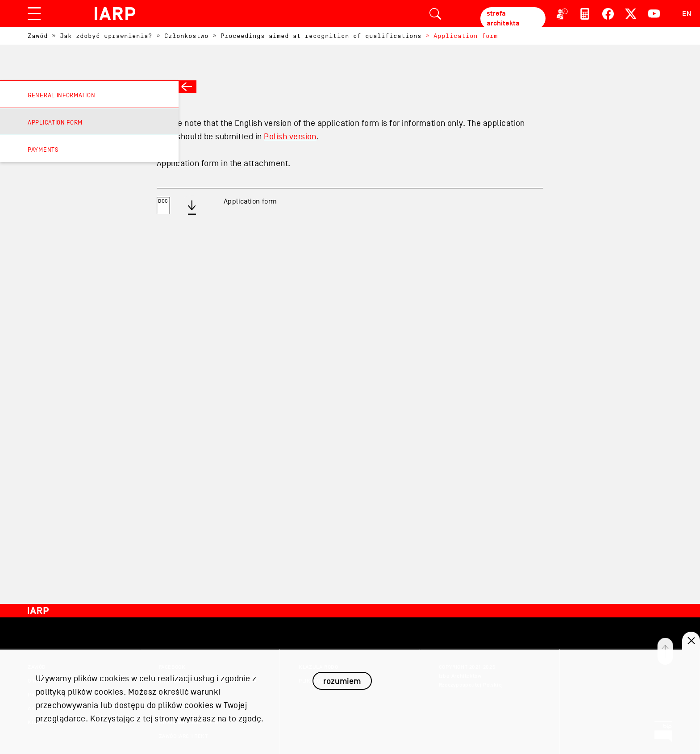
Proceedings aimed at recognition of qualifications (321, 36)
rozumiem (342, 687)
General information (61, 95)
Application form (466, 36)
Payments (43, 150)
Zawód (38, 36)
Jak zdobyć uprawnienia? (106, 36)
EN (687, 14)
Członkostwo (186, 36)
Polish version (290, 137)
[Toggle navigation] (34, 14)
